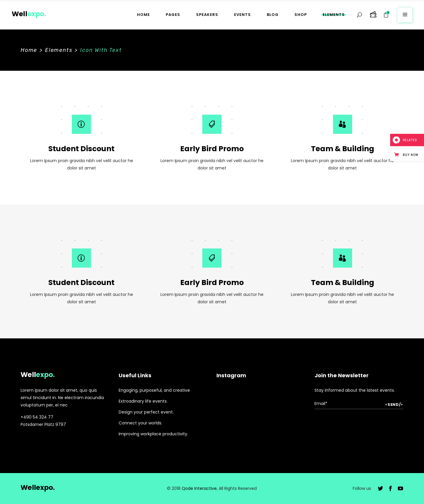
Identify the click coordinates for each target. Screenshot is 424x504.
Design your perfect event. (146, 412)
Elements (59, 50)
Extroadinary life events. (143, 401)
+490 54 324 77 (37, 417)
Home (29, 50)
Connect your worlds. (140, 423)
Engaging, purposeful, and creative (154, 390)
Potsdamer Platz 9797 (43, 424)
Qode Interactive (199, 488)
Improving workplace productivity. (153, 434)
